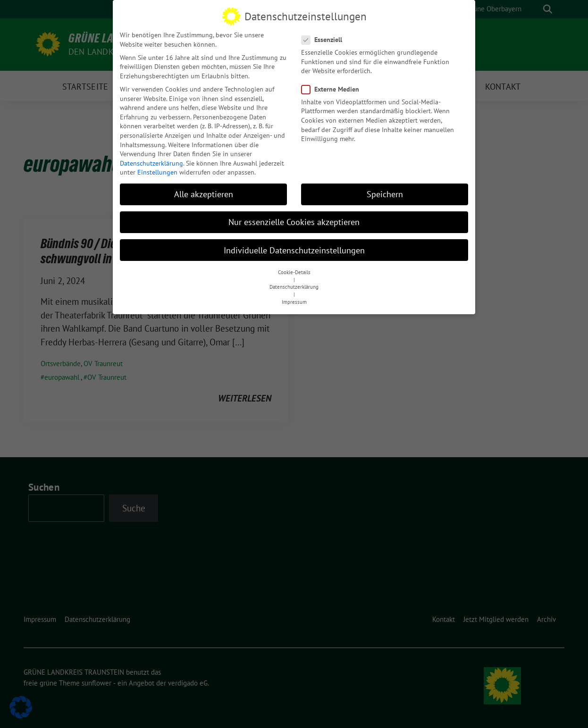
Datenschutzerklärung (151, 160)
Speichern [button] (385, 191)
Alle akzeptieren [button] (204, 191)
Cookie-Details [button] (294, 269)
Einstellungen (157, 169)
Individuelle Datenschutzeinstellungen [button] (294, 247)
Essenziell (325, 37)
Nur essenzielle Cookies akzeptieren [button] (294, 219)
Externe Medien (333, 86)
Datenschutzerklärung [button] (294, 284)
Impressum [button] (294, 299)
